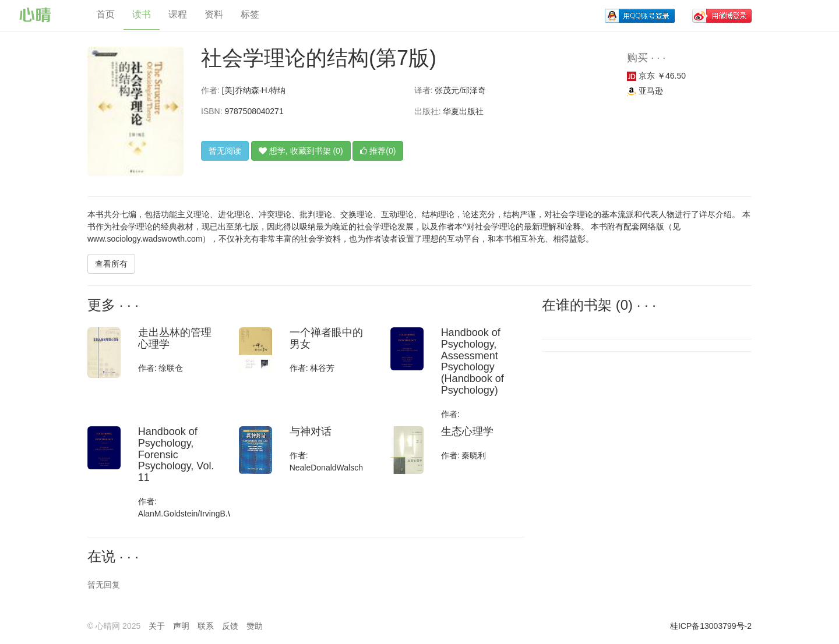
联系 (206, 626)
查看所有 (111, 264)
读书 (142, 14)
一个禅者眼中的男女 (326, 338)
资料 (214, 14)
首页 (105, 14)
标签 (250, 14)
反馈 (230, 626)
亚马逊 (645, 91)
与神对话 (311, 431)
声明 (181, 626)
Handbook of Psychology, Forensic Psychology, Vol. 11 (176, 454)
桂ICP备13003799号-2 (711, 626)
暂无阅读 (225, 151)
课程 (178, 14)
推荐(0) (378, 151)
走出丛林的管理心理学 (175, 338)
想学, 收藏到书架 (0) (301, 151)
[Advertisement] (621, 436)
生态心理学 (467, 431)
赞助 (255, 626)
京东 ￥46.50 (656, 76)
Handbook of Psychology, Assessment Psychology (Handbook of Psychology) (473, 361)
